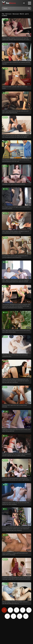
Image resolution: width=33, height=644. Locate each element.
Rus (11, 3)
